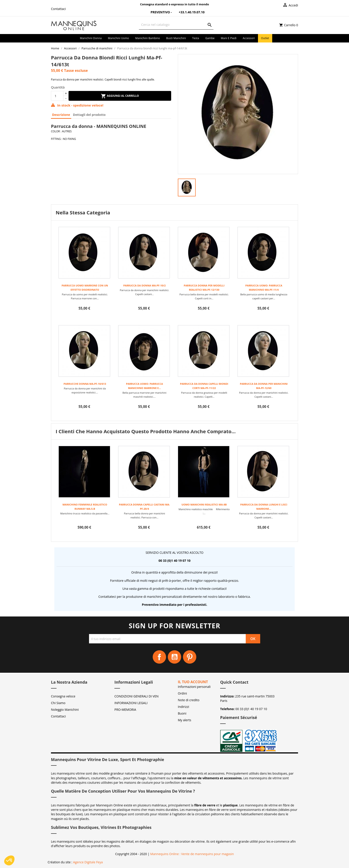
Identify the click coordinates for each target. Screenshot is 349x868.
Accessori (249, 38)
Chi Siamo (58, 703)
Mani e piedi (229, 38)
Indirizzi (184, 707)
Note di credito (189, 700)
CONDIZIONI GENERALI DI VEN (136, 696)
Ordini (182, 693)
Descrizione (61, 115)
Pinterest (190, 657)
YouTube (174, 657)
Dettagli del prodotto (89, 115)
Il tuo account (193, 682)
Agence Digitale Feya (88, 862)
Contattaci (58, 9)
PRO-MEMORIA (125, 710)
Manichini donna (91, 38)
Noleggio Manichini (65, 710)
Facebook (159, 657)
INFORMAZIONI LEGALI (131, 703)
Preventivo (158, 12)
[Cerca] (176, 25)
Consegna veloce (63, 696)
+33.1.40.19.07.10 (189, 12)
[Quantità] (57, 96)
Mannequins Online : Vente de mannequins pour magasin (192, 854)
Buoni (182, 713)
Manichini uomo (119, 38)
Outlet (265, 38)
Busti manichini (176, 38)
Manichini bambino (147, 38)
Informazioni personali (194, 687)
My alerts (185, 720)
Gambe (210, 38)
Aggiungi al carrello (120, 96)
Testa (196, 38)
